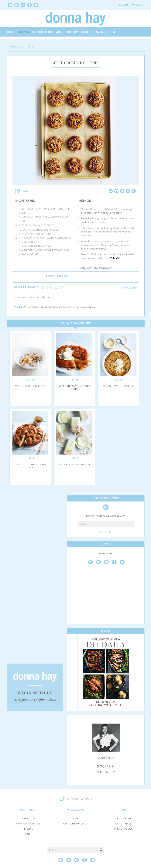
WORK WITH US (123, 824)
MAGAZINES (102, 32)
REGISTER (106, 532)
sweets (91, 307)
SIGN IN (75, 819)
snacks (82, 307)
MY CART (137, 5)
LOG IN (124, 5)
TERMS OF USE (123, 819)
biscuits (24, 307)
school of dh (68, 307)
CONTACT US (28, 819)
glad (55, 307)
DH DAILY (73, 32)
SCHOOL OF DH (42, 32)
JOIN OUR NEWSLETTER (76, 824)
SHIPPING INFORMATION (28, 824)
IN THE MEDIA (106, 772)
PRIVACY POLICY (123, 829)
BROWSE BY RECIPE (22, 47)
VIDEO (60, 32)
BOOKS (87, 32)
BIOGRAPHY (106, 767)
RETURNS (28, 829)
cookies (35, 307)
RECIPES (24, 32)
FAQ (28, 834)
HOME (11, 32)
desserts (46, 307)
